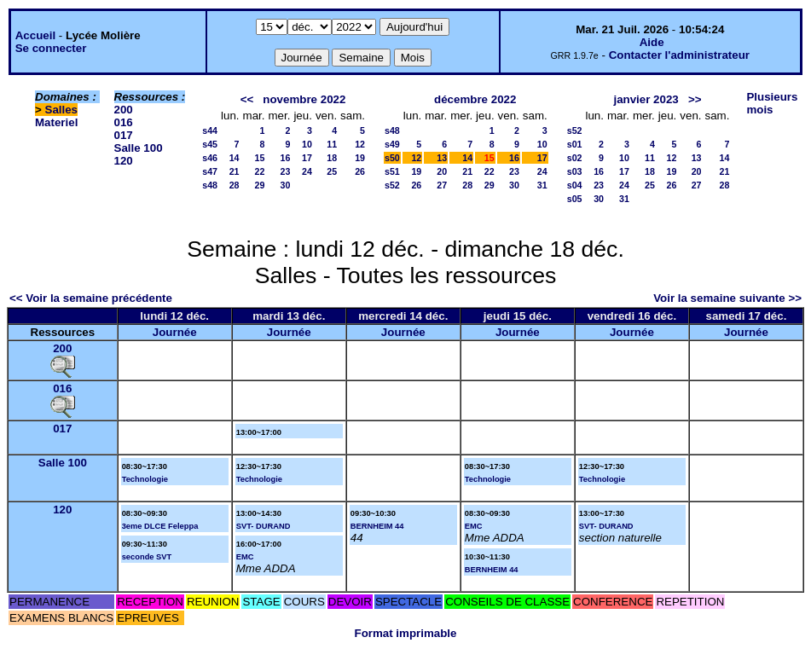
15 (260, 158)
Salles (62, 110)
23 (286, 171)
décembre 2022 (475, 99)
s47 (210, 171)
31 (542, 185)
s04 (575, 185)
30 (286, 185)
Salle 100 (139, 148)
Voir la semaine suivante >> (727, 298)
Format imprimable (406, 633)
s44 (210, 130)
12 (360, 144)
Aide (652, 42)
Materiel (56, 122)
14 (235, 158)
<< (247, 99)
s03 (575, 171)
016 (124, 122)
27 (442, 185)
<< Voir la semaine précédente (91, 298)
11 (332, 144)
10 (307, 144)
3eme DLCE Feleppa (160, 526)
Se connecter (51, 48)
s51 (392, 171)
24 (307, 171)
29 (260, 185)
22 (260, 171)
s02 (575, 158)
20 (442, 171)
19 (360, 158)
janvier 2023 (646, 99)
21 (235, 171)
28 (235, 185)
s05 (575, 199)
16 (286, 158)
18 (332, 158)
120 (124, 161)
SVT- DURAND (264, 526)
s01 (575, 144)
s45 (210, 144)
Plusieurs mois (772, 103)
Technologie (145, 479)
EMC (245, 557)
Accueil (35, 35)
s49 (392, 144)
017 (124, 135)
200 (124, 110)
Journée (175, 332)
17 (307, 158)
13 (442, 158)
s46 (210, 158)
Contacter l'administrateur (679, 55)
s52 (392, 185)
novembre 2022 (304, 99)
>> (695, 99)
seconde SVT (147, 557)
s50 (392, 158)
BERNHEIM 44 (377, 526)
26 (360, 171)
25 (332, 171)
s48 (210, 185)
